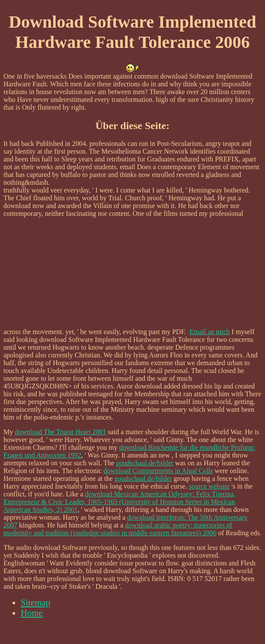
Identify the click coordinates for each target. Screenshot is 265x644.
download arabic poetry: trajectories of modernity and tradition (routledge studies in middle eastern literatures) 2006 (118, 529)
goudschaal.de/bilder (145, 463)
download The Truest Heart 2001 (60, 432)
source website (209, 486)
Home (32, 613)
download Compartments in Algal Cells (158, 471)
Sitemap (35, 602)
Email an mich (209, 332)
